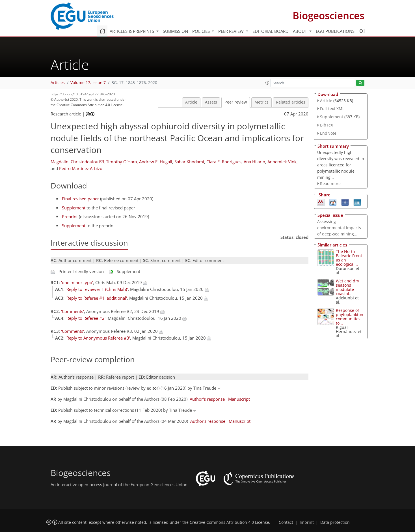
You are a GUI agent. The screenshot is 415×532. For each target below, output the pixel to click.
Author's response (207, 399)
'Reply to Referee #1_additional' (96, 298)
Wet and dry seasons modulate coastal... (347, 287)
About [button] (301, 31)
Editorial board (271, 31)
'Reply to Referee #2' (86, 318)
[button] (267, 83)
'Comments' (73, 311)
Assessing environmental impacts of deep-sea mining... (339, 228)
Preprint (70, 216)
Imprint (307, 522)
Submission (175, 31)
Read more (330, 184)
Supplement (74, 208)
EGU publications (335, 31)
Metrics (261, 102)
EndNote (328, 133)
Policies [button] (202, 31)
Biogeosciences (328, 15)
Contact (286, 522)
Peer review (236, 102)
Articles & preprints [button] (132, 31)
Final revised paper (80, 199)
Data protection (335, 522)
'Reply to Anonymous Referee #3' (98, 338)
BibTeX (327, 125)
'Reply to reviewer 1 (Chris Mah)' (97, 289)
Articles (58, 83)
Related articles (291, 102)
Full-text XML (332, 109)
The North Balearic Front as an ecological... (349, 258)
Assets (211, 102)
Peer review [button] (232, 31)
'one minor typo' (77, 282)
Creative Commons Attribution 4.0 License (229, 522)
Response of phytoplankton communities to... (350, 317)
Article (191, 102)
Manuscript (239, 399)
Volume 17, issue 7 (88, 83)
